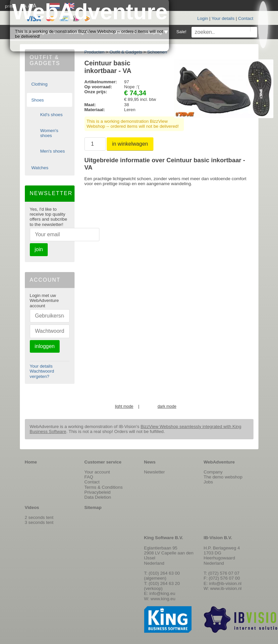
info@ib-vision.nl (225, 583)
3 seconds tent (39, 522)
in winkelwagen (130, 144)
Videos (32, 507)
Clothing (39, 84)
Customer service (103, 462)
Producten (95, 52)
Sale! (181, 32)
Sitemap (93, 507)
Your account (97, 472)
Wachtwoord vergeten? (42, 374)
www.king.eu (163, 599)
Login (203, 18)
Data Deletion (98, 497)
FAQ (89, 477)
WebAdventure (219, 462)
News (150, 462)
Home (31, 462)
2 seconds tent (39, 517)
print (9, 6)
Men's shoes (52, 151)
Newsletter (155, 472)
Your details (223, 18)
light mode (124, 407)
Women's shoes (49, 133)
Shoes (37, 100)
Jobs (208, 482)
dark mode (167, 407)
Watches (40, 168)
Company (213, 472)
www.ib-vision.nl (226, 588)
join (39, 249)
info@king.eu (162, 593)
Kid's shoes (51, 115)
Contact (246, 18)
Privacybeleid (98, 492)
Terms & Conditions (104, 487)
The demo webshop (223, 477)
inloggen (45, 346)
